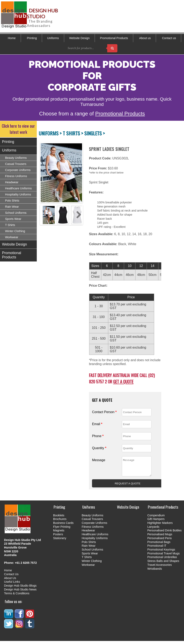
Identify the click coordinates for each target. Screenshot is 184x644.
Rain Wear (12, 207)
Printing (32, 38)
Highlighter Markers (160, 526)
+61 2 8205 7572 (26, 566)
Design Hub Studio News (20, 592)
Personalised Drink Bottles (164, 533)
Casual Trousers (16, 164)
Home (12, 38)
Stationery (60, 541)
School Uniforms (16, 213)
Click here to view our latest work (18, 129)
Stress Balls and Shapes (163, 564)
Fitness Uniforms (16, 176)
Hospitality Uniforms (18, 194)
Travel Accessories (159, 568)
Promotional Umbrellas (162, 560)
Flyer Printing (62, 530)
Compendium (156, 518)
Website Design (80, 38)
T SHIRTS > (74, 133)
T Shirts (10, 225)
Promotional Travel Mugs (163, 556)
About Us (10, 581)
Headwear (12, 182)
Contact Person (104, 412)
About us (145, 38)
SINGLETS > (95, 133)
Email (97, 424)
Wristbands (155, 572)
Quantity (99, 448)
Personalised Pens (159, 541)
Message (99, 460)
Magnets (59, 533)
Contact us (169, 38)
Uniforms (53, 38)
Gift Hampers (156, 522)
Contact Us (11, 577)
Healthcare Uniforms (18, 188)
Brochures (60, 522)
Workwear (12, 237)
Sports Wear (13, 219)
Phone (98, 436)
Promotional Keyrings (161, 553)
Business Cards (63, 526)
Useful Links (12, 585)
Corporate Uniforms (18, 170)
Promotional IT (157, 549)
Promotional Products (114, 38)
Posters (58, 537)
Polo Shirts (12, 201)
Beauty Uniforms (16, 158)
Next (78, 173)
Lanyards (153, 530)
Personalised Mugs (160, 537)
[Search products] (112, 48)
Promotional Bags (159, 545)
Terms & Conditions (17, 596)
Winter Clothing (15, 231)
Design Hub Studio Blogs (20, 589)
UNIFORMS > (51, 133)
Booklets (59, 518)
